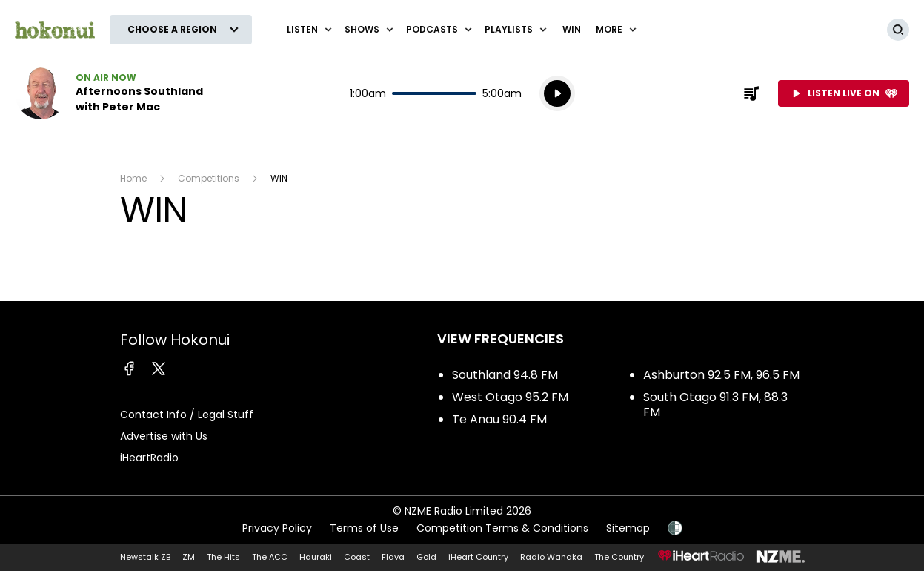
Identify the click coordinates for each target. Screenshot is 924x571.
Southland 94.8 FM (505, 375)
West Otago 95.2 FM (510, 397)
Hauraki (316, 557)
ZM (189, 557)
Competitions (209, 178)
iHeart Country (478, 557)
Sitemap (628, 528)
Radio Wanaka (551, 557)
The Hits (223, 557)
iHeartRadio (149, 458)
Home (133, 178)
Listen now (110, 93)
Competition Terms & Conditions (502, 528)
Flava (393, 557)
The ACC (270, 557)
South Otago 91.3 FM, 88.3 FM (715, 405)
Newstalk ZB (145, 557)
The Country (619, 557)
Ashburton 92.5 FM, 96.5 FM (721, 375)
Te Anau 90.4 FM (499, 419)
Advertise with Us (164, 436)
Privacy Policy (277, 528)
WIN (572, 29)
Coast (357, 557)
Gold (426, 557)
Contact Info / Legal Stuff (187, 415)
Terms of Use (364, 528)
